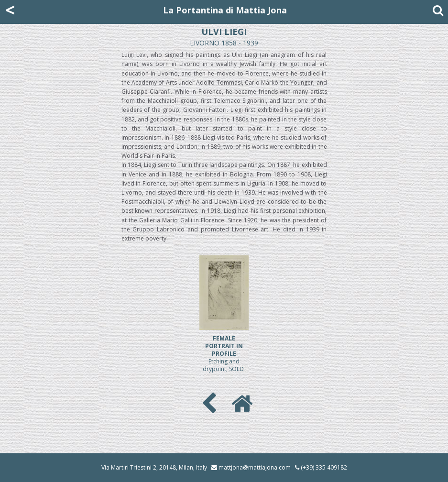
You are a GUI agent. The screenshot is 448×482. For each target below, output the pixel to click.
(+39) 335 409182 (321, 467)
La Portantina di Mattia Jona (225, 10)
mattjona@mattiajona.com (255, 467)
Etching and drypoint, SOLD (224, 354)
